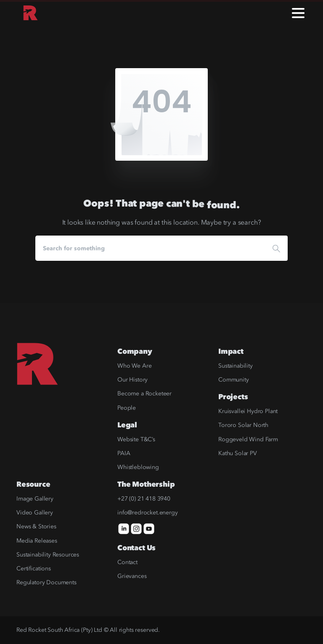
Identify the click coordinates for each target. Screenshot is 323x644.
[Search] (150, 248)
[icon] (124, 528)
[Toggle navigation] (298, 13)
